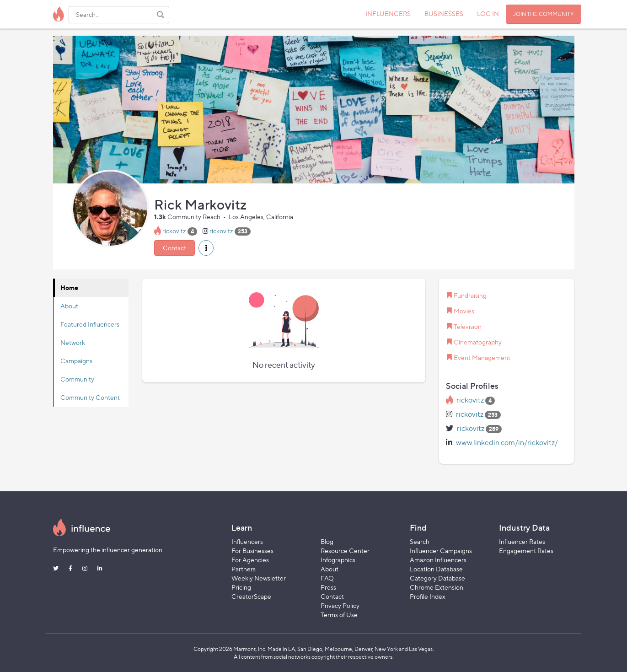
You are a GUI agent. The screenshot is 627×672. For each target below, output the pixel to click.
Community (77, 379)
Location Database (436, 569)
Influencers (247, 541)
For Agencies (250, 560)
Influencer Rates (522, 541)
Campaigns (76, 361)
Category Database (437, 578)
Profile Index (428, 596)
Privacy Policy (340, 605)
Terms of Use (339, 615)
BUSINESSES (444, 13)
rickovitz (174, 231)
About (69, 306)
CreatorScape (251, 596)
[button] (206, 248)
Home (69, 288)
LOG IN (488, 13)
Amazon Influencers (438, 560)
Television (468, 326)
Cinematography (478, 342)
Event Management (482, 358)
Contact (174, 248)
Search (420, 541)
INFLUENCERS (388, 13)
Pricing (241, 587)
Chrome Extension (437, 587)
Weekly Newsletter (259, 578)
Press (328, 587)
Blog (327, 541)
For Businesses (252, 551)
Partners (244, 569)
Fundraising (470, 295)
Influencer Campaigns (441, 551)
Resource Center (345, 551)
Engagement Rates (526, 551)
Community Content (90, 397)
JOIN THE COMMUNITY (544, 14)
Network (73, 342)
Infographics (338, 560)
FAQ (327, 578)
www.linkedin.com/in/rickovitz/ (507, 443)
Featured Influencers (90, 324)
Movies (464, 311)
